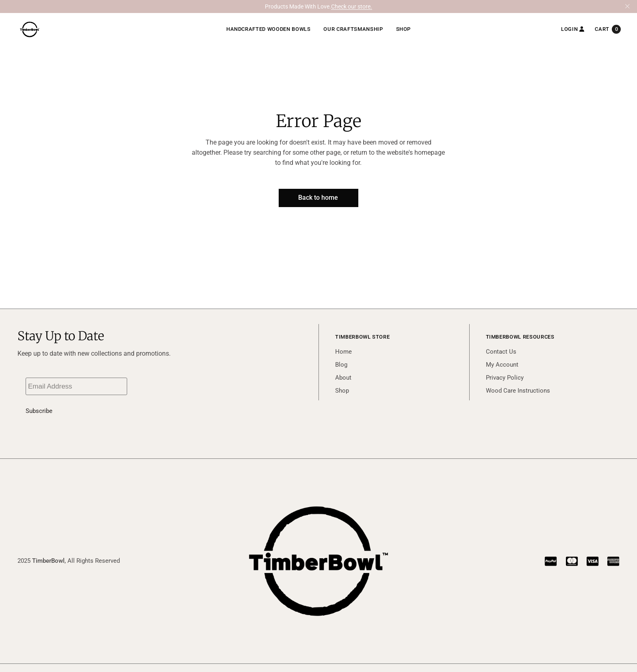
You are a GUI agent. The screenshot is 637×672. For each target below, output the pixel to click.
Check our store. (352, 6)
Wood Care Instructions (518, 391)
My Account (502, 365)
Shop (342, 391)
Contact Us (501, 352)
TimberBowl (48, 561)
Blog (341, 365)
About (343, 378)
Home (343, 352)
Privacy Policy (505, 378)
